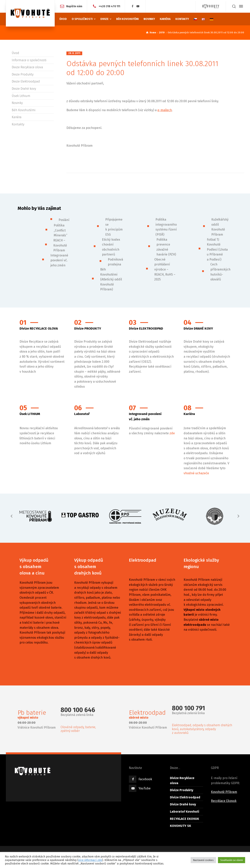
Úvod (15, 53)
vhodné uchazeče (196, 473)
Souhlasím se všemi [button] (232, 860)
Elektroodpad (143, 560)
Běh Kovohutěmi (24, 110)
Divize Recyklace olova (27, 67)
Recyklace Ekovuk (224, 801)
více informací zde (90, 860)
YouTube (145, 788)
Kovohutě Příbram (224, 792)
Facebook (145, 779)
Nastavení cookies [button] (203, 860)
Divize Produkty (23, 74)
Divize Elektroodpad (26, 81)
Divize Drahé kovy (24, 89)
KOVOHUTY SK (180, 826)
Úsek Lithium (21, 96)
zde (172, 433)
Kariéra (17, 117)
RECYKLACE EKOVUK (184, 819)
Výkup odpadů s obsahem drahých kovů (89, 567)
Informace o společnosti (29, 60)
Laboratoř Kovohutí (185, 812)
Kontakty (18, 124)
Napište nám (74, 6)
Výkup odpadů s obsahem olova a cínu (34, 567)
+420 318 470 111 (109, 6)
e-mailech (165, 110)
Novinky (17, 103)
